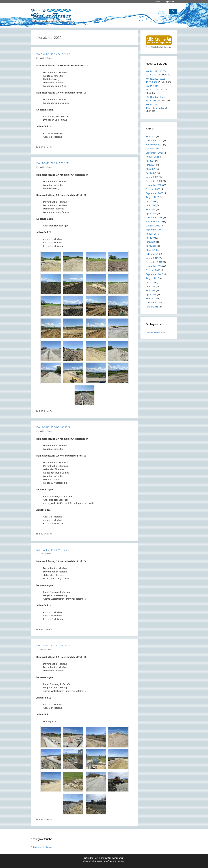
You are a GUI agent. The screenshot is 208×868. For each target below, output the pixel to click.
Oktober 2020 (153, 189)
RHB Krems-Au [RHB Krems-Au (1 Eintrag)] (162, 332)
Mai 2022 (151, 136)
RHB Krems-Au (46, 147)
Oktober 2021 (153, 149)
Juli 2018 (150, 282)
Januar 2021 (152, 177)
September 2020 (154, 193)
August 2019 (152, 234)
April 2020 (151, 213)
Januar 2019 (152, 258)
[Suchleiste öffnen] (173, 11)
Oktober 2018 (153, 270)
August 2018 (152, 278)
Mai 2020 (151, 209)
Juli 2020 (150, 201)
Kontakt (157, 2)
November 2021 (154, 145)
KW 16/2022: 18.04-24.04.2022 (53, 550)
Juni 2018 (151, 286)
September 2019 (154, 230)
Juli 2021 (150, 161)
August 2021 (152, 157)
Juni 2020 (151, 205)
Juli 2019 (150, 238)
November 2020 (154, 185)
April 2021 (151, 173)
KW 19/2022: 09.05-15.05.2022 (53, 163)
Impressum (170, 2)
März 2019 (151, 250)
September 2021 (154, 153)
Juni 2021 (151, 165)
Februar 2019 (153, 254)
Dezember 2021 (154, 140)
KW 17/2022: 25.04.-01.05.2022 (53, 427)
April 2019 (151, 246)
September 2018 (154, 274)
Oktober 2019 (153, 226)
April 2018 (151, 294)
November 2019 (154, 221)
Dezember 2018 (154, 262)
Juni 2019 (151, 242)
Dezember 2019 (154, 217)
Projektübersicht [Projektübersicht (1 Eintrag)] (151, 332)
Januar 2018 (152, 307)
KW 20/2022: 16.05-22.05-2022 (53, 54)
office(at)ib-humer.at (92, 861)
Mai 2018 (151, 290)
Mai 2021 (151, 169)
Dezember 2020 (154, 181)
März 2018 (151, 299)
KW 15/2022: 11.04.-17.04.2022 (53, 645)
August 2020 (152, 197)
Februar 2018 (153, 303)
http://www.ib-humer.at (114, 861)
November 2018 (154, 266)
